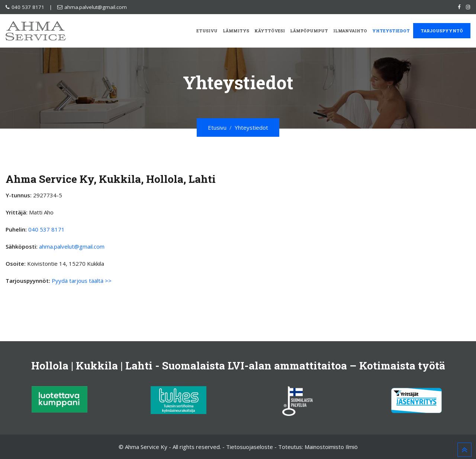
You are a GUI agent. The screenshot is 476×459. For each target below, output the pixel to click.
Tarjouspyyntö (442, 31)
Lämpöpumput (309, 31)
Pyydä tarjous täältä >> (82, 281)
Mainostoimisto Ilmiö (331, 447)
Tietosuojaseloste (250, 447)
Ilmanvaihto (350, 31)
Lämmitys (236, 31)
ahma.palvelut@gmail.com (96, 7)
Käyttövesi (270, 31)
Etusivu (207, 31)
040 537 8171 (28, 7)
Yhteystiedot (391, 31)
